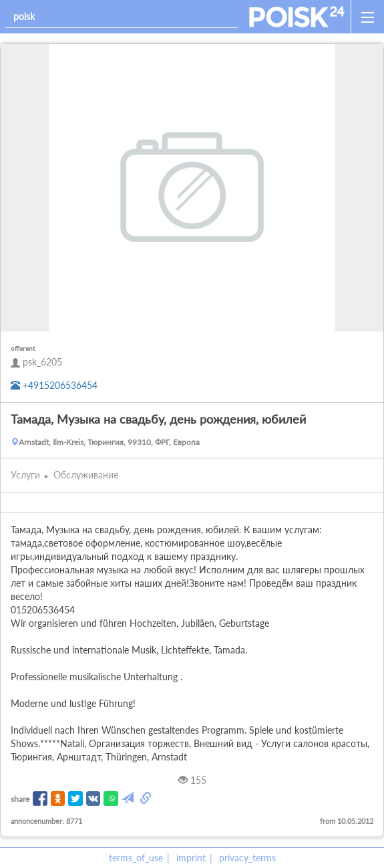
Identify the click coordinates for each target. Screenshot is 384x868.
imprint (191, 858)
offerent (23, 348)
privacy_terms (247, 858)
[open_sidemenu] (367, 17)
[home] (297, 17)
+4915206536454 (54, 385)
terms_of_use (136, 858)
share (20, 799)
